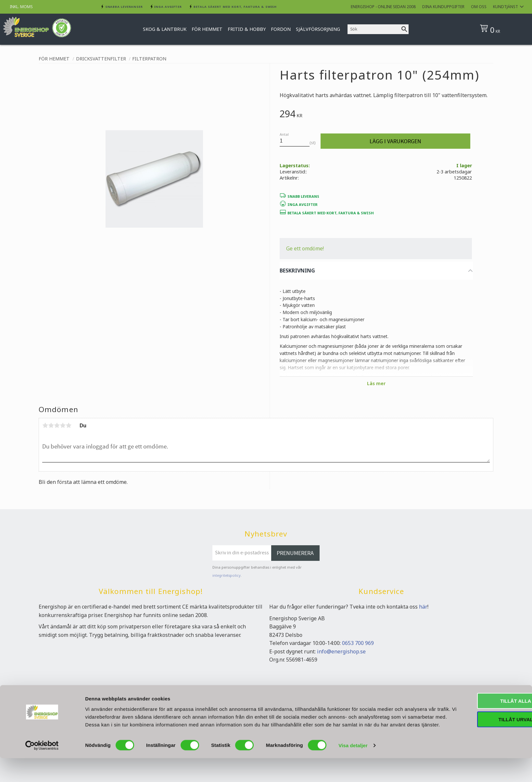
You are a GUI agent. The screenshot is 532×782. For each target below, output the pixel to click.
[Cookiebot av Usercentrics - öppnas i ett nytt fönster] (42, 769)
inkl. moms (21, 7)
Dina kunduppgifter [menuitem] (443, 7)
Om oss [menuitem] (479, 7)
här (423, 607)
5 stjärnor (69, 425)
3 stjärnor (57, 425)
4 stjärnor (63, 425)
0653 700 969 (358, 643)
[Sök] (404, 29)
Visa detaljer (353, 769)
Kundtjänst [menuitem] (506, 7)
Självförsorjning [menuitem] (318, 29)
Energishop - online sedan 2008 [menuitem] (383, 7)
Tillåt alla (478, 717)
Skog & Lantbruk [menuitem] (165, 29)
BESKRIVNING (297, 271)
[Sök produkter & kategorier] (374, 29)
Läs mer (376, 383)
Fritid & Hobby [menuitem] (247, 29)
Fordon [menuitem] (281, 29)
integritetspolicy (227, 575)
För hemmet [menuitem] (207, 29)
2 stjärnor (51, 425)
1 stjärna (45, 425)
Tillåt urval (478, 735)
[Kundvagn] (501, 29)
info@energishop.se (341, 651)
